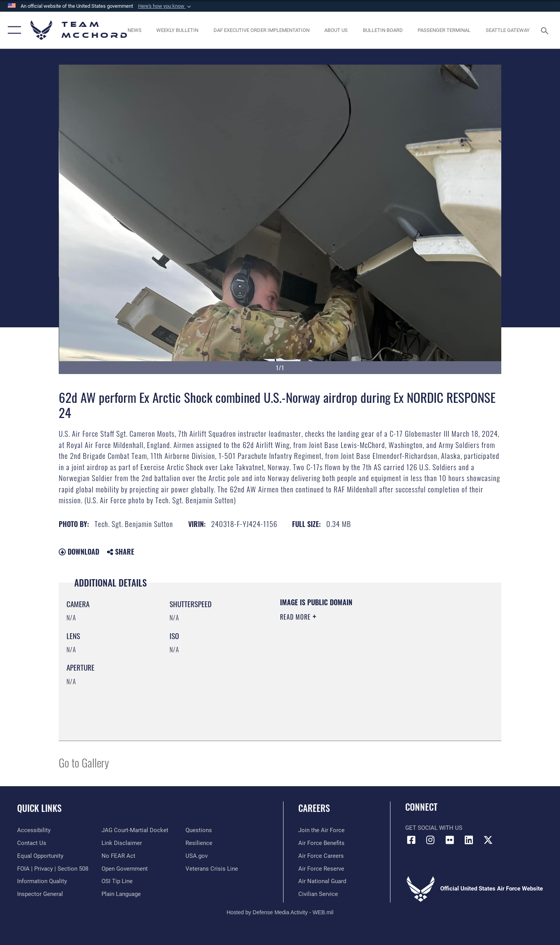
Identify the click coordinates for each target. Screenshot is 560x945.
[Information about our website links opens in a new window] (122, 843)
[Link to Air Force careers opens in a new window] (321, 856)
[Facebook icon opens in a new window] (411, 840)
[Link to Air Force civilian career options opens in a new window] (318, 894)
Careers (314, 808)
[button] (165, 6)
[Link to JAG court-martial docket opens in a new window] (135, 830)
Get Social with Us (434, 828)
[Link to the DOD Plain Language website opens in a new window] (121, 894)
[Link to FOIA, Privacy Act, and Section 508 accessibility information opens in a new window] (53, 869)
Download (79, 552)
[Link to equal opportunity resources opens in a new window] (40, 856)
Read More (296, 617)
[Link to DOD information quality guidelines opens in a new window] (42, 881)
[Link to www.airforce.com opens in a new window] (321, 830)
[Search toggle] (546, 30)
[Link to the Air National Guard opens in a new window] (322, 881)
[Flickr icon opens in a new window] (450, 840)
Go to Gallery (84, 762)
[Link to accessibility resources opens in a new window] (34, 830)
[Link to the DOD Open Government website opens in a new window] (125, 869)
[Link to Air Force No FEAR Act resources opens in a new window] (118, 856)
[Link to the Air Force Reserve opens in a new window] (321, 869)
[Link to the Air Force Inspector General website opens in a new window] (40, 894)
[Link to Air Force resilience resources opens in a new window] (199, 843)
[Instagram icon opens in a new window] (430, 840)
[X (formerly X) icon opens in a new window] (488, 840)
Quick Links (39, 808)
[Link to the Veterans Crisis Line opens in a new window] (212, 869)
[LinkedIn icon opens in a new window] (469, 840)
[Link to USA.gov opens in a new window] (197, 856)
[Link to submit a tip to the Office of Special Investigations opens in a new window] (117, 881)
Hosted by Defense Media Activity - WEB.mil (280, 912)
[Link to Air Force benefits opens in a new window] (321, 843)
